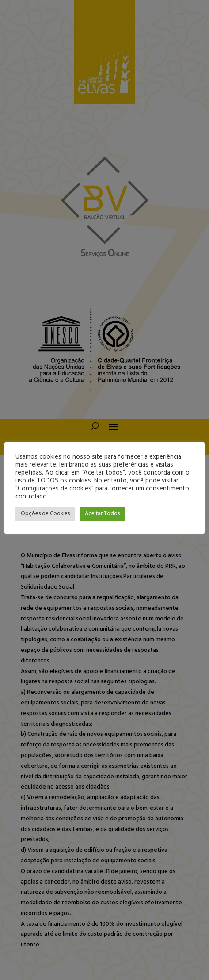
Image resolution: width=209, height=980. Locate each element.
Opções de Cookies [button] (45, 514)
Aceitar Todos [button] (102, 514)
